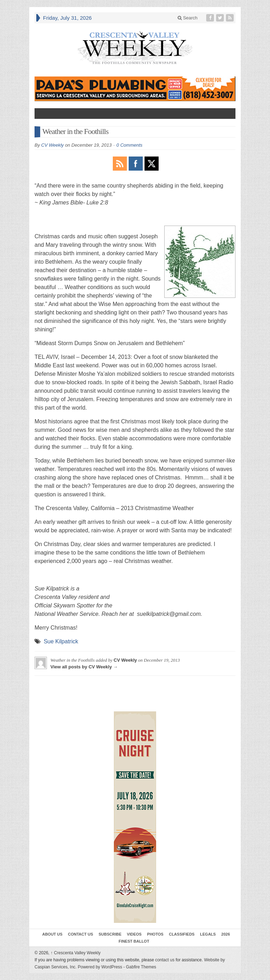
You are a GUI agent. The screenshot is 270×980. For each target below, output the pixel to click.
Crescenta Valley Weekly (76, 953)
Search (188, 18)
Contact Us (81, 934)
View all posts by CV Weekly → (84, 667)
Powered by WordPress (100, 967)
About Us (52, 934)
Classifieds (182, 934)
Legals (208, 934)
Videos (134, 934)
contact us (165, 960)
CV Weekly (53, 145)
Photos (155, 934)
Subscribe (110, 934)
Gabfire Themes (141, 967)
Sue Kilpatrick (61, 641)
